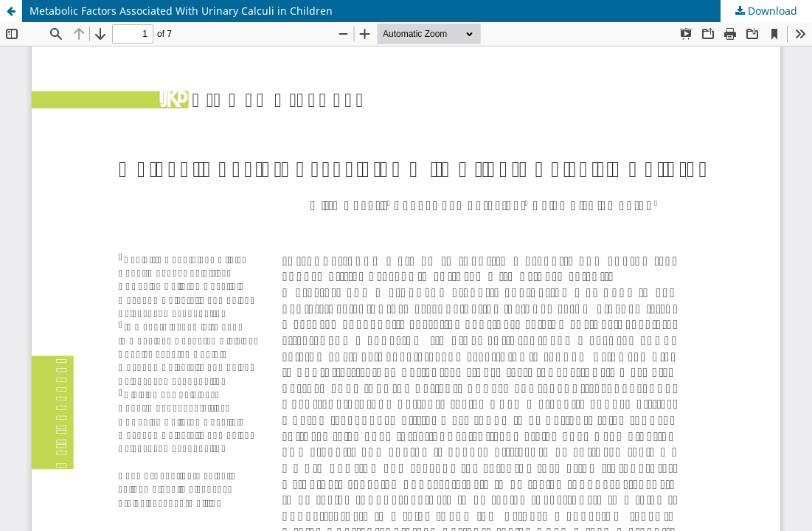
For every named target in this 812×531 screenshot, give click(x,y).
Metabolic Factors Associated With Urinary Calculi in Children (181, 11)
